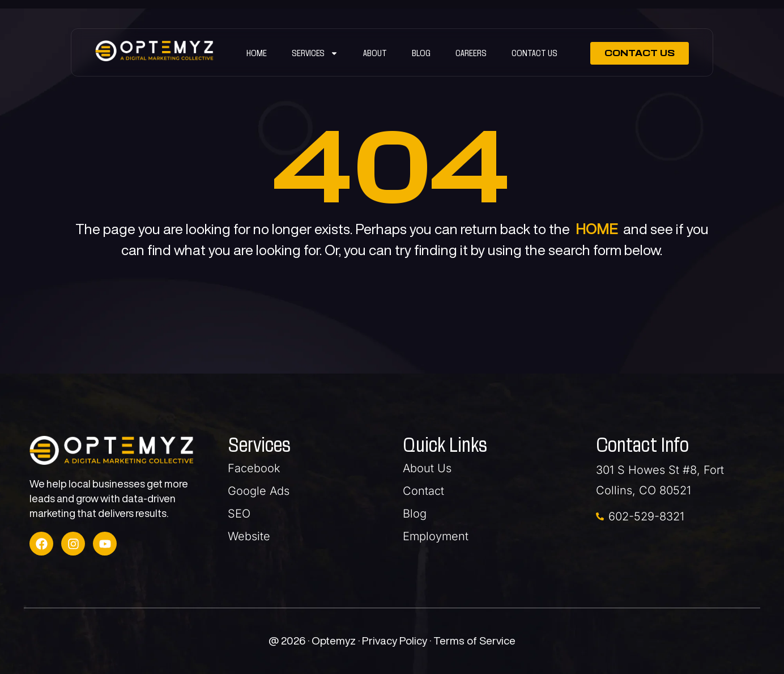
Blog (421, 53)
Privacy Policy (396, 640)
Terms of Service (474, 640)
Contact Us (534, 53)
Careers (471, 53)
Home (257, 53)
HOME (596, 229)
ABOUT (375, 53)
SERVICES (315, 53)
